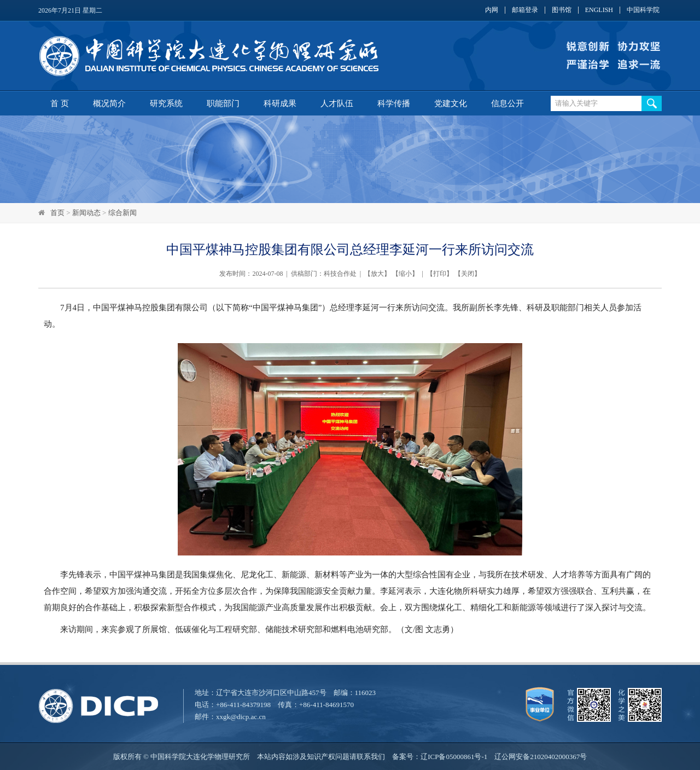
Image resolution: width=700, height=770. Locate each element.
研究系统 (166, 103)
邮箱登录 (525, 10)
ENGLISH (599, 10)
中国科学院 (643, 10)
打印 (440, 274)
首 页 (60, 103)
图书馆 (562, 10)
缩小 (405, 274)
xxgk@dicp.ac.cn (241, 717)
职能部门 (223, 103)
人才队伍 (337, 103)
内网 (492, 10)
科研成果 (280, 103)
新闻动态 (86, 213)
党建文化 (451, 103)
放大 (377, 274)
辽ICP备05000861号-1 (454, 757)
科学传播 (394, 103)
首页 (57, 213)
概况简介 (109, 103)
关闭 (468, 274)
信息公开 (507, 103)
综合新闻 (122, 213)
